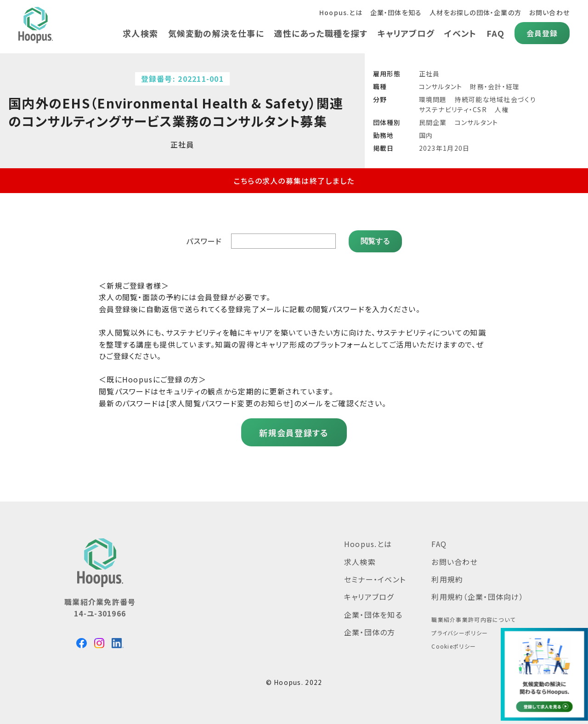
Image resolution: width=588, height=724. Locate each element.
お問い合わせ (549, 12)
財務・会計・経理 (495, 86)
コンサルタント (441, 86)
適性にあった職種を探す (320, 33)
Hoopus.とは (340, 12)
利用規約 (447, 579)
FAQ (495, 33)
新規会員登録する (294, 433)
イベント (460, 33)
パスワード (204, 241)
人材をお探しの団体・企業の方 (475, 12)
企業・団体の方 (370, 632)
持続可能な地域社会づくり (495, 99)
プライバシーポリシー (460, 633)
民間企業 (433, 122)
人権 (502, 109)
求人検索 (139, 33)
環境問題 (433, 99)
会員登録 (542, 33)
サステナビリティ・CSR (453, 109)
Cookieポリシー (454, 646)
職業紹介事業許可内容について (473, 619)
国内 (426, 135)
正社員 (430, 74)
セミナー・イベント (375, 579)
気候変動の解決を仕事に (215, 33)
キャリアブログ (405, 33)
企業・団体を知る (395, 12)
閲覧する (375, 241)
